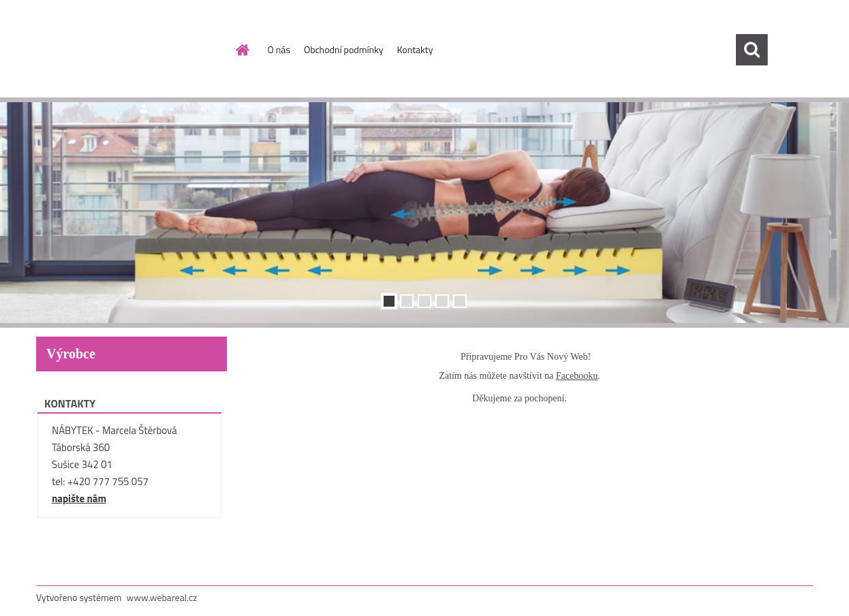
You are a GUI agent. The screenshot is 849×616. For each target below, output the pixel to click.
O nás (279, 49)
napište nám (79, 498)
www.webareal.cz (162, 597)
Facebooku (577, 376)
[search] (752, 50)
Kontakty (415, 49)
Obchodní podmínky (344, 49)
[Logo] (130, 50)
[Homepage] (242, 50)
